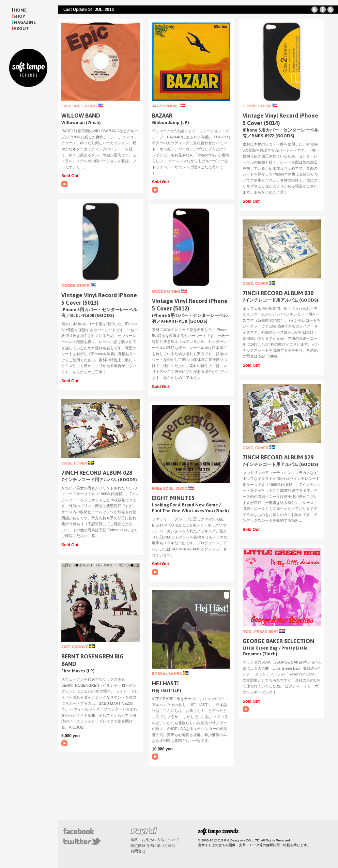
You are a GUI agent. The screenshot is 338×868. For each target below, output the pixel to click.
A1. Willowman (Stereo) (64, 184)
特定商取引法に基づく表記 (153, 846)
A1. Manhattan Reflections (64, 743)
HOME (20, 10)
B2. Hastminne (155, 757)
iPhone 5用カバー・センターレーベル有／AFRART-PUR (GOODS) (190, 318)
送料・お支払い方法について (155, 840)
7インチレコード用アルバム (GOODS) (280, 300)
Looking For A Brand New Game (155, 572)
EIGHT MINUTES (173, 498)
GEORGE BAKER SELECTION (278, 641)
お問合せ (138, 851)
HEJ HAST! (165, 683)
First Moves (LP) (78, 671)
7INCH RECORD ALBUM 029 (278, 457)
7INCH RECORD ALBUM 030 (278, 293)
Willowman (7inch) (81, 123)
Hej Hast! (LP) (167, 690)
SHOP (19, 16)
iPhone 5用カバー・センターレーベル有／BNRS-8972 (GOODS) (281, 133)
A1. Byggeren (155, 190)
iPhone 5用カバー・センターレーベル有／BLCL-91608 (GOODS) (99, 313)
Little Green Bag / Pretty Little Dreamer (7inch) (275, 651)
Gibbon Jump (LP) (171, 123)
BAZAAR (162, 116)
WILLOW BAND (81, 116)
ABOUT (21, 28)
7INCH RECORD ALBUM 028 (97, 473)
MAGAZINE (25, 22)
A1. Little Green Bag (246, 709)
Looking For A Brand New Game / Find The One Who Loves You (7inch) (190, 508)
